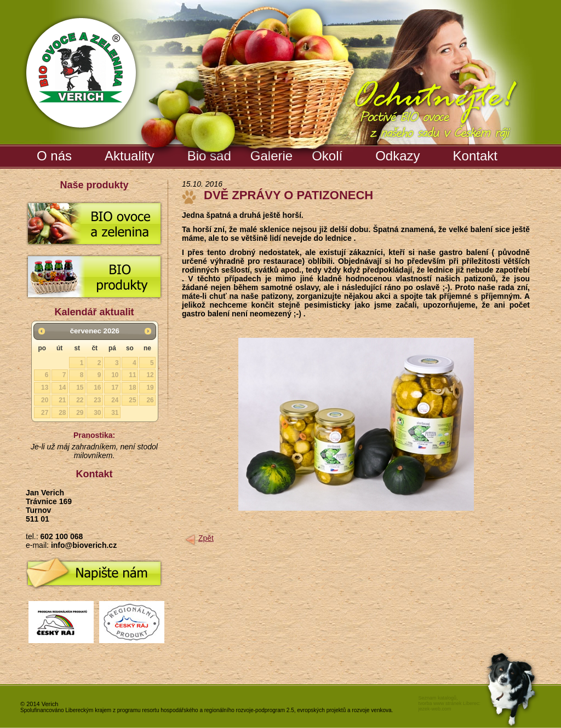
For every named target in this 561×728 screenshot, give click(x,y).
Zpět (206, 538)
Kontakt (475, 156)
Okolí (327, 156)
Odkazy (397, 156)
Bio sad (211, 154)
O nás (54, 156)
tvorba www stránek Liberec (448, 703)
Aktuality (130, 156)
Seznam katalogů (437, 698)
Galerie (273, 154)
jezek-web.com (434, 709)
